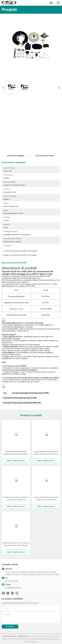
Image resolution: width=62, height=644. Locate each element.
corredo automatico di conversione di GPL (31, 393)
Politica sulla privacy (9, 636)
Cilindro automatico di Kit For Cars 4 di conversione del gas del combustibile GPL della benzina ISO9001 (16, 544)
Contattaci (10, 627)
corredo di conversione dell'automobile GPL (22, 403)
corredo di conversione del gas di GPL (20, 398)
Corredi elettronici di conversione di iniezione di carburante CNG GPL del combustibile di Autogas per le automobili (46, 453)
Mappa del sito (23, 636)
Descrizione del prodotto (45, 156)
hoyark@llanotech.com (13, 588)
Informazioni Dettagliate (16, 156)
